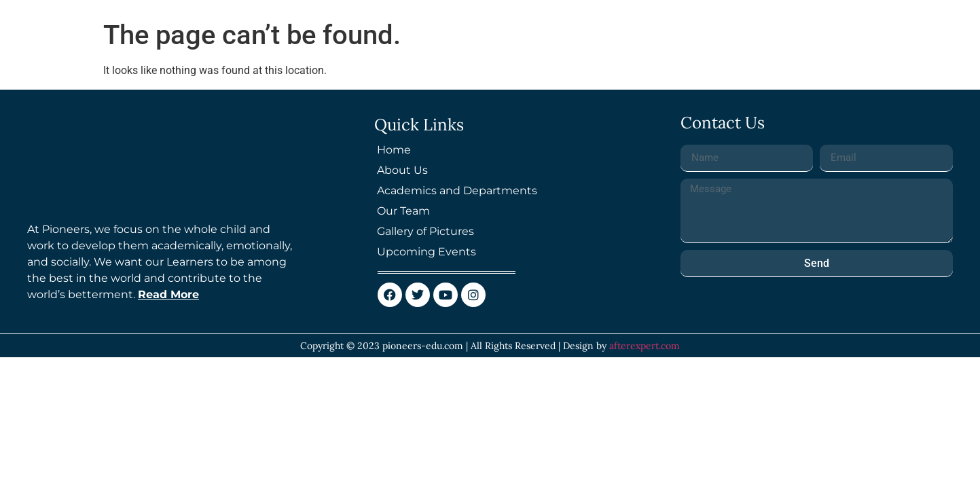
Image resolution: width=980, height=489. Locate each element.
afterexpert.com (645, 346)
